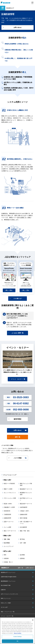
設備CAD (3, 590)
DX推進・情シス (8, 562)
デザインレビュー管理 (10, 498)
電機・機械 (7, 539)
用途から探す (7, 480)
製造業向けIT (5, 568)
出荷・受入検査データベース (26, 523)
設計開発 (22, 555)
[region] (17, 631)
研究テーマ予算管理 (9, 484)
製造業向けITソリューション (8, 572)
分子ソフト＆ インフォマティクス (9, 594)
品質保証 (22, 558)
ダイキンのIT (4, 607)
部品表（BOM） (8, 504)
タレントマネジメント (10, 493)
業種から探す (7, 536)
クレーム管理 (7, 527)
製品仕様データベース (26, 504)
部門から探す (7, 551)
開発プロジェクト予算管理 (26, 485)
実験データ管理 (8, 489)
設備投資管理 (7, 518)
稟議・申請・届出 (25, 531)
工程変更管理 (7, 515)
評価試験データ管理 (9, 507)
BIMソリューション (6, 598)
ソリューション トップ (10, 475)
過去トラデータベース (10, 531)
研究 (5, 555)
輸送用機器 (7, 543)
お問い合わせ (30, 568)
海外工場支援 (24, 518)
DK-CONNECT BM (6, 585)
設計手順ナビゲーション (26, 499)
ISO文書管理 (23, 527)
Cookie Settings (18, 637)
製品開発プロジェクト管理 (26, 494)
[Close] (33, 620)
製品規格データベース (26, 489)
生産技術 (6, 558)
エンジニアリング (9, 546)
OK (17, 641)
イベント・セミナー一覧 (7, 616)
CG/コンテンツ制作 (6, 603)
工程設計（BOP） (25, 511)
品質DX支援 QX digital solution (9, 577)
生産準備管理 (24, 507)
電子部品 (22, 539)
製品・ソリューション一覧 (8, 612)
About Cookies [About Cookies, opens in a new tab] (18, 633)
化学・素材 (23, 543)
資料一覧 (20, 568)
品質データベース (9, 522)
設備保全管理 (24, 515)
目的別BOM (7, 511)
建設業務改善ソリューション (8, 581)
